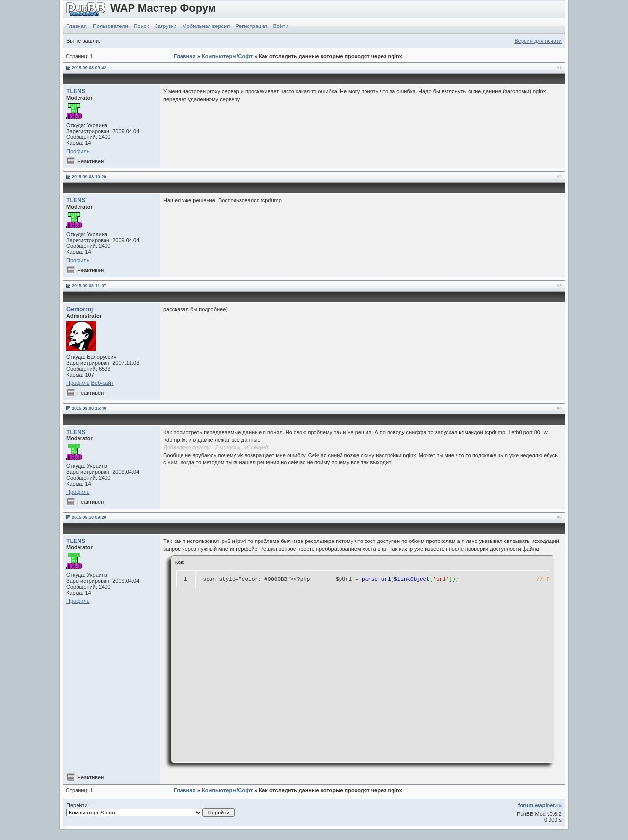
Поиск (141, 26)
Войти (281, 26)
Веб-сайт (103, 383)
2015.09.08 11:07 (89, 286)
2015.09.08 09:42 (89, 68)
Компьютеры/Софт (227, 56)
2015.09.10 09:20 (89, 517)
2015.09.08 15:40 (89, 408)
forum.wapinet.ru (540, 805)
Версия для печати (538, 41)
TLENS (76, 91)
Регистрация (251, 26)
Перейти (150, 810)
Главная (77, 26)
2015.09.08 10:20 (89, 177)
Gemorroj (79, 309)
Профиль (78, 151)
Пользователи (110, 26)
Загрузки (165, 26)
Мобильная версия (206, 26)
